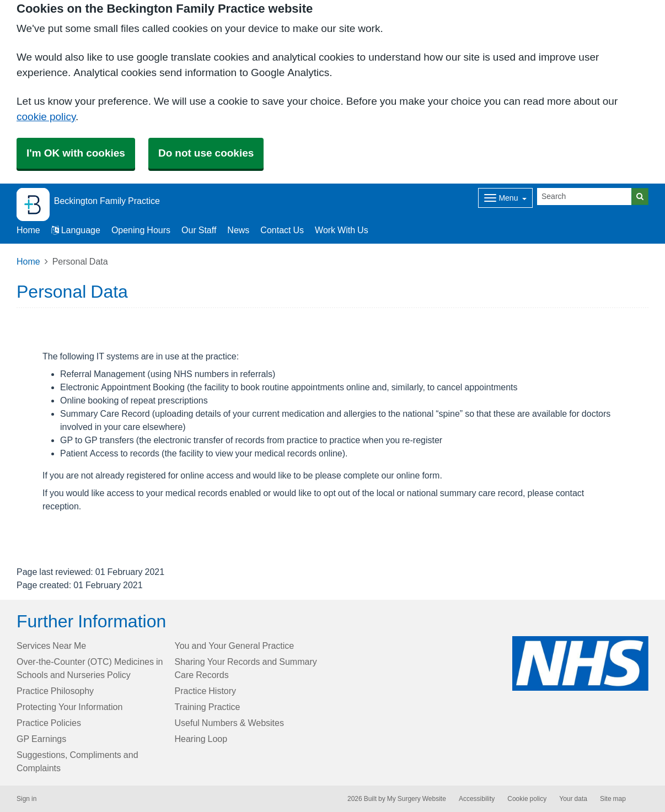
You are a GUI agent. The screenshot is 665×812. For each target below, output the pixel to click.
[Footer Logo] (580, 663)
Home (28, 261)
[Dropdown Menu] (505, 198)
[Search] (584, 197)
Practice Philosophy (55, 691)
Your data (573, 799)
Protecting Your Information (69, 707)
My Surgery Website (417, 799)
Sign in (26, 799)
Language (76, 230)
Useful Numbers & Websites (229, 723)
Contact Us (282, 230)
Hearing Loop (201, 739)
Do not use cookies (206, 153)
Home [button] (28, 230)
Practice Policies (49, 723)
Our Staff (199, 230)
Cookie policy (527, 799)
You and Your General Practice (235, 646)
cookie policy (46, 117)
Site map (613, 799)
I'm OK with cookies (76, 153)
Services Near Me (51, 646)
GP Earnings (41, 739)
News (238, 230)
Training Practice (208, 707)
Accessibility (477, 799)
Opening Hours (141, 230)
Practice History (206, 691)
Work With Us (342, 230)
